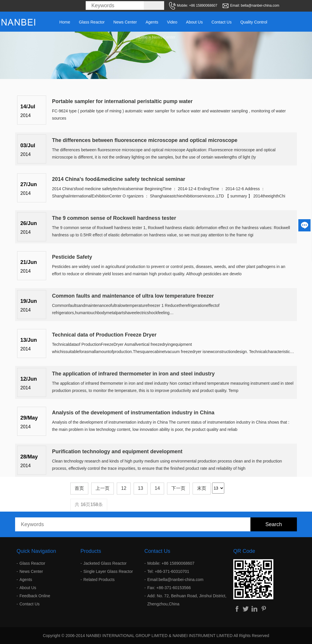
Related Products (99, 580)
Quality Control (254, 22)
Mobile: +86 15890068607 (171, 563)
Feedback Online (35, 596)
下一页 (178, 488)
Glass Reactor (92, 22)
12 (124, 488)
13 (141, 488)
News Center (125, 22)
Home (65, 22)
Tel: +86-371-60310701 (168, 571)
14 (157, 488)
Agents (152, 22)
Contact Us (222, 22)
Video (172, 22)
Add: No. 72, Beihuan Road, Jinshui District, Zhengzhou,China (187, 600)
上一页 (103, 488)
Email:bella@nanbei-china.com (175, 580)
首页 (79, 488)
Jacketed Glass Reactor (105, 563)
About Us (194, 22)
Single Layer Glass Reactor (108, 571)
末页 (202, 488)
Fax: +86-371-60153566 (169, 588)
